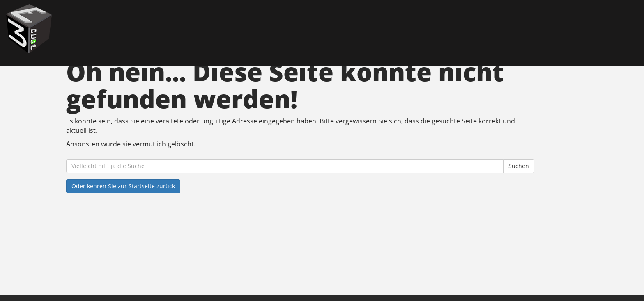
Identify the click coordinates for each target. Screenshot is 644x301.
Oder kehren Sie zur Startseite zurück (123, 186)
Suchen (519, 166)
